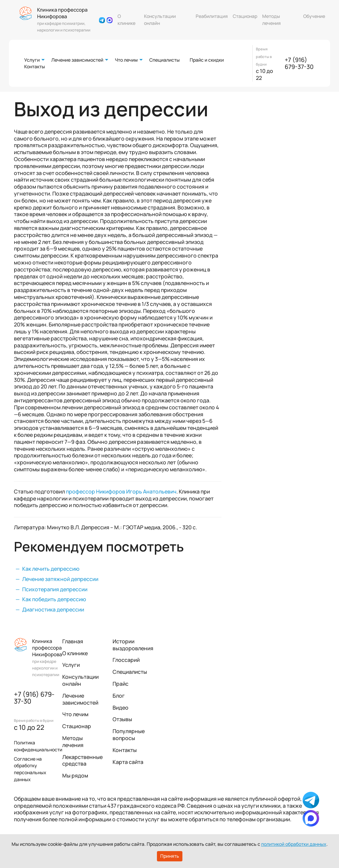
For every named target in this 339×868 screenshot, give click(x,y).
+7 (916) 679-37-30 (299, 63)
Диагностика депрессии (53, 609)
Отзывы (122, 719)
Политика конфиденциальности (38, 746)
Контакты (35, 66)
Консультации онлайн (160, 20)
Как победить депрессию (54, 599)
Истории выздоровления (133, 645)
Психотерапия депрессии (55, 589)
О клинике (126, 20)
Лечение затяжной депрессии (60, 579)
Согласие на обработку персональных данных (30, 769)
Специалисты (165, 60)
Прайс (121, 684)
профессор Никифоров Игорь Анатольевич (121, 492)
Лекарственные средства (82, 760)
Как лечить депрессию (51, 569)
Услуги (32, 60)
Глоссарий (126, 660)
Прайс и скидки (207, 60)
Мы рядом (75, 776)
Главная (73, 641)
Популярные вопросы (129, 735)
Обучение (314, 16)
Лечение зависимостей (77, 60)
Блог (119, 696)
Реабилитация (212, 16)
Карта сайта (128, 762)
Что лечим (126, 60)
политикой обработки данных (294, 844)
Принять (170, 856)
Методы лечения (271, 20)
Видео (121, 708)
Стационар (245, 16)
